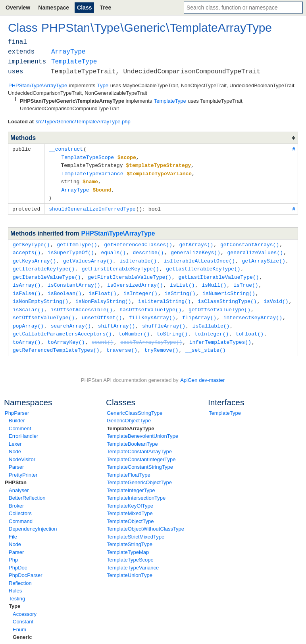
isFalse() (27, 287)
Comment (20, 420)
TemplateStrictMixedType (136, 528)
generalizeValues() (255, 249)
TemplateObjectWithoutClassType (145, 520)
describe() (148, 249)
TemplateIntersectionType (136, 489)
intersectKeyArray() (253, 310)
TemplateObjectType (130, 513)
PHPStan (16, 474)
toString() (172, 326)
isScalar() (28, 303)
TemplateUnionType (130, 566)
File (13, 528)
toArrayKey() (66, 334)
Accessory (25, 605)
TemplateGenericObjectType (139, 474)
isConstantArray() (74, 280)
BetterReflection (27, 489)
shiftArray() (117, 318)
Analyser (19, 482)
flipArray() (199, 310)
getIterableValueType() (47, 272)
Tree (105, 8)
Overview (18, 8)
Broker (16, 497)
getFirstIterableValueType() (130, 272)
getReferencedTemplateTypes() (56, 341)
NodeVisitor (22, 451)
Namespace (54, 8)
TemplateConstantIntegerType (141, 451)
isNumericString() (229, 287)
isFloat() (102, 287)
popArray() (28, 318)
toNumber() (134, 326)
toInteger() (212, 326)
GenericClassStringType (135, 404)
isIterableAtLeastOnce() (199, 257)
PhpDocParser (26, 566)
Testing (17, 590)
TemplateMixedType (130, 505)
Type (14, 597)
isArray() (27, 280)
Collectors (20, 505)
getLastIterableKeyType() (203, 264)
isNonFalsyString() (103, 295)
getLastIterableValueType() (218, 272)
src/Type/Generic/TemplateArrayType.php (83, 122)
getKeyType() (31, 241)
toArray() (27, 334)
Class (84, 8)
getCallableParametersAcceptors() (62, 326)
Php (13, 551)
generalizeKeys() (195, 249)
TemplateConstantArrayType (139, 443)
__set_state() (205, 341)
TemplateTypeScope (130, 551)
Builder (17, 412)
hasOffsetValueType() (150, 303)
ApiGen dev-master (202, 371)
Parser (16, 458)
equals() (113, 249)
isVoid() (276, 295)
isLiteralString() (165, 295)
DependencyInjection (33, 520)
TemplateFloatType (129, 466)
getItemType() (77, 241)
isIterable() (138, 257)
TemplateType (225, 404)
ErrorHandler (23, 427)
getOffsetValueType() (219, 303)
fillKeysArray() (152, 310)
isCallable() (211, 318)
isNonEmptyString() (40, 295)
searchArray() (71, 318)
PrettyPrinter (23, 466)
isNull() (214, 280)
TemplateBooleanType (132, 435)
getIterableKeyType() (44, 264)
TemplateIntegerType (131, 482)
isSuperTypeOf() (71, 249)
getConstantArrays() (250, 241)
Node (15, 443)
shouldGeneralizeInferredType (92, 206)
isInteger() (140, 287)
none (11, 636)
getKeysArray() (34, 257)
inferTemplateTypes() (220, 334)
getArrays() (196, 241)
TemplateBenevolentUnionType (142, 427)
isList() (182, 280)
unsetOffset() (102, 310)
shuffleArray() (164, 318)
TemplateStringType (130, 536)
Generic (22, 628)
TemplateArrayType (130, 420)
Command (21, 513)
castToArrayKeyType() (151, 334)
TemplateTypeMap (128, 543)
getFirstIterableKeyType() (120, 264)
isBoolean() (65, 287)
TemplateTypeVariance (133, 559)
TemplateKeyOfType (130, 497)
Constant (23, 613)
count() (103, 334)
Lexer (15, 435)
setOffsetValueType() (44, 310)
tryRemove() (162, 341)
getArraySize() (263, 257)
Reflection (20, 574)
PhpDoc (18, 559)
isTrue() (246, 280)
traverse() (122, 341)
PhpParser (17, 404)
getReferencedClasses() (138, 241)
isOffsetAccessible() (82, 303)
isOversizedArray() (135, 280)
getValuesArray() (88, 257)
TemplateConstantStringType (140, 458)
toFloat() (250, 326)
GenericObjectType (129, 412)
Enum (19, 621)
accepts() (27, 249)
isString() (180, 287)
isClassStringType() (227, 295)
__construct (66, 149)
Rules (15, 582)
